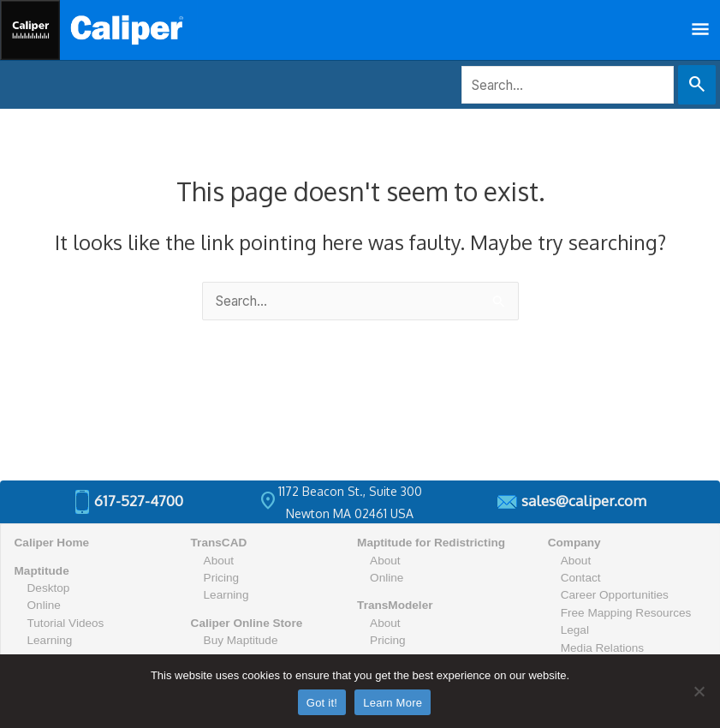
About (219, 561)
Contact (581, 578)
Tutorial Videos (66, 623)
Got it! (322, 703)
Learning (50, 640)
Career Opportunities (615, 595)
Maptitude (42, 571)
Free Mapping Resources (626, 613)
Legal (575, 630)
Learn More (393, 703)
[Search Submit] (697, 85)
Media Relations (602, 648)
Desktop (49, 588)
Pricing (222, 578)
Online (44, 605)
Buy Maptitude (241, 640)
